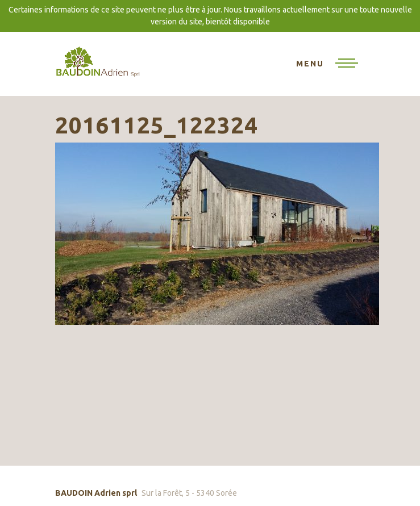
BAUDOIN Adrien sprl (98, 61)
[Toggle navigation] (327, 64)
